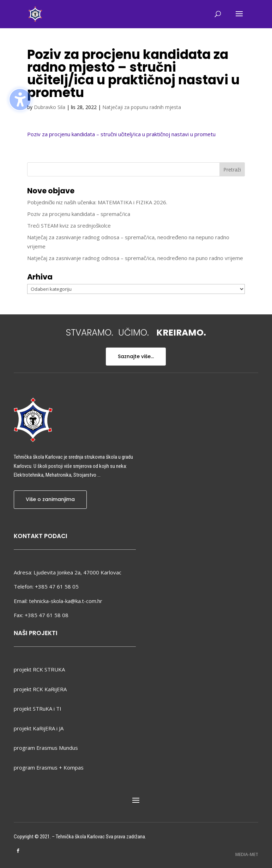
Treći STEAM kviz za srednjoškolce (69, 225)
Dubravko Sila (50, 107)
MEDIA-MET (247, 854)
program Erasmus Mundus (46, 748)
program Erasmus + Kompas (49, 767)
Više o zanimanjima (50, 499)
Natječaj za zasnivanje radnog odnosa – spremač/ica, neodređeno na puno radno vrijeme (135, 258)
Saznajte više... (136, 356)
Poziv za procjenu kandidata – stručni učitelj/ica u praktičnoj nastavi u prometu (121, 134)
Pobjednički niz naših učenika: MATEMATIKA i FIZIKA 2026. (97, 202)
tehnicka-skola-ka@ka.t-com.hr (66, 601)
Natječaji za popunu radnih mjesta (142, 107)
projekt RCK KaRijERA (40, 689)
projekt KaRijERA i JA (39, 728)
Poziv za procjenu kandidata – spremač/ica (79, 214)
